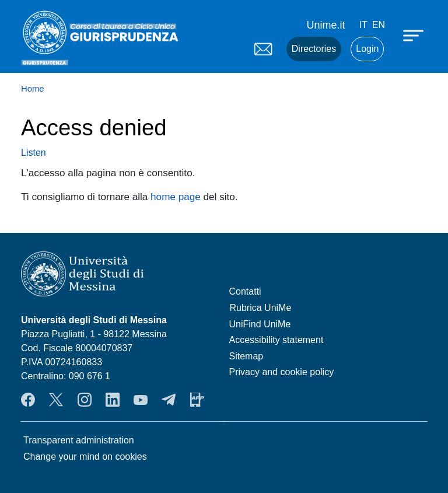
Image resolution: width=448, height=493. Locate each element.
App (197, 400)
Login (367, 49)
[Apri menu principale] (415, 35)
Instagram (85, 400)
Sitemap (246, 356)
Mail (263, 49)
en (379, 25)
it (363, 25)
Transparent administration (79, 440)
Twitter (56, 400)
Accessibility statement (276, 340)
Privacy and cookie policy (282, 372)
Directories (314, 49)
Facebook (28, 400)
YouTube (141, 400)
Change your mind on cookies (85, 457)
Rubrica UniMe (261, 308)
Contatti (245, 291)
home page (176, 197)
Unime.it (326, 25)
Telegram (169, 400)
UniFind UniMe (260, 324)
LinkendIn (113, 400)
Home (33, 89)
